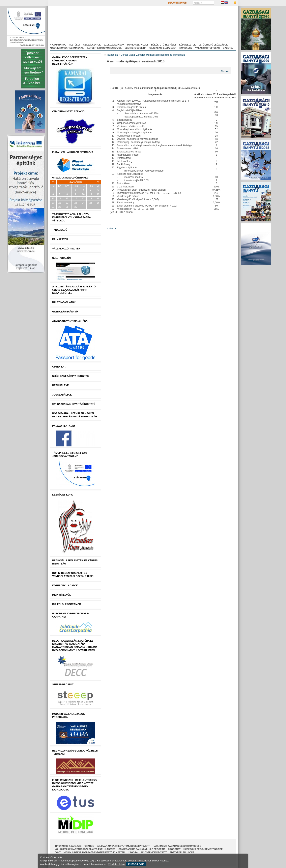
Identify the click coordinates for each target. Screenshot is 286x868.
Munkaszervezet (138, 45)
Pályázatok (60, 239)
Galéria (228, 48)
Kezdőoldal (112, 55)
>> (98, 182)
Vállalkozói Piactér (66, 249)
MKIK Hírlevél (61, 595)
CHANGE (89, 846)
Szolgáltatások (114, 45)
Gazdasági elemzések (163, 48)
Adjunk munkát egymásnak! (67, 48)
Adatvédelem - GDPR (182, 852)
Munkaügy (186, 48)
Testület (75, 45)
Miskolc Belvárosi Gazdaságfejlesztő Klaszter (94, 852)
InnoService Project (154, 852)
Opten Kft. (59, 367)
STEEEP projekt (63, 685)
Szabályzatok (92, 45)
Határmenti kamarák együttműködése (177, 846)
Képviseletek (187, 45)
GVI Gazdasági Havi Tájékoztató (74, 404)
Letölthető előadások (213, 45)
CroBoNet (174, 849)
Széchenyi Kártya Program (71, 376)
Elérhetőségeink (136, 48)
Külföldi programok (67, 604)
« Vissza (111, 229)
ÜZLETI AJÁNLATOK (64, 302)
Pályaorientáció (64, 426)
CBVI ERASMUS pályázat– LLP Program (142, 849)
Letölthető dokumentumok (105, 48)
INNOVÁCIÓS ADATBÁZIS (68, 846)
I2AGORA (133, 852)
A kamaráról (58, 45)
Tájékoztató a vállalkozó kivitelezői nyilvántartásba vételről (71, 217)
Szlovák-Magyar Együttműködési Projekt (123, 846)
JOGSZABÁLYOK (62, 395)
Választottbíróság (208, 48)
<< (53, 182)
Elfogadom (136, 864)
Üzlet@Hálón (61, 258)
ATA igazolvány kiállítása (70, 321)
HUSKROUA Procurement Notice (203, 849)
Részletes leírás (116, 864)
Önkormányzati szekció (68, 112)
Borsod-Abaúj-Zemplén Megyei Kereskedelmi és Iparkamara (153, 55)
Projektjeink (187, 25)
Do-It (58, 852)
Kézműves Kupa (62, 495)
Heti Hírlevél (61, 385)
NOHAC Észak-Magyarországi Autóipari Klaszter (85, 849)
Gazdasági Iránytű (65, 312)
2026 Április (76, 182)
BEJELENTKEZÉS (177, 3)
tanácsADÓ (60, 230)
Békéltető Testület (164, 45)
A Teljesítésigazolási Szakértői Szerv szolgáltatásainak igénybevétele (74, 290)
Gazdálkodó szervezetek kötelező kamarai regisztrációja (70, 61)
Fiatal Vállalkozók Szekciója (73, 152)
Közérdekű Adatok (65, 586)
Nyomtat (225, 71)
